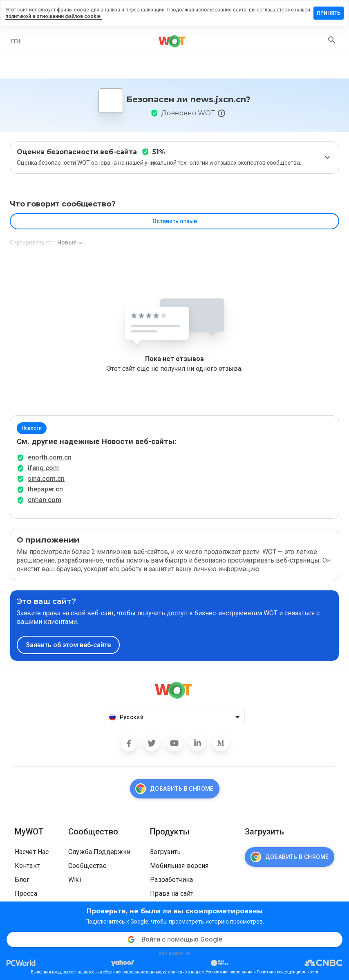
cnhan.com (45, 500)
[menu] (16, 40)
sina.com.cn (46, 479)
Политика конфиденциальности (287, 972)
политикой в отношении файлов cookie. (54, 16)
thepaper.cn (45, 489)
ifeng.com (43, 468)
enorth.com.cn (50, 457)
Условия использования (229, 972)
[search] (332, 40)
